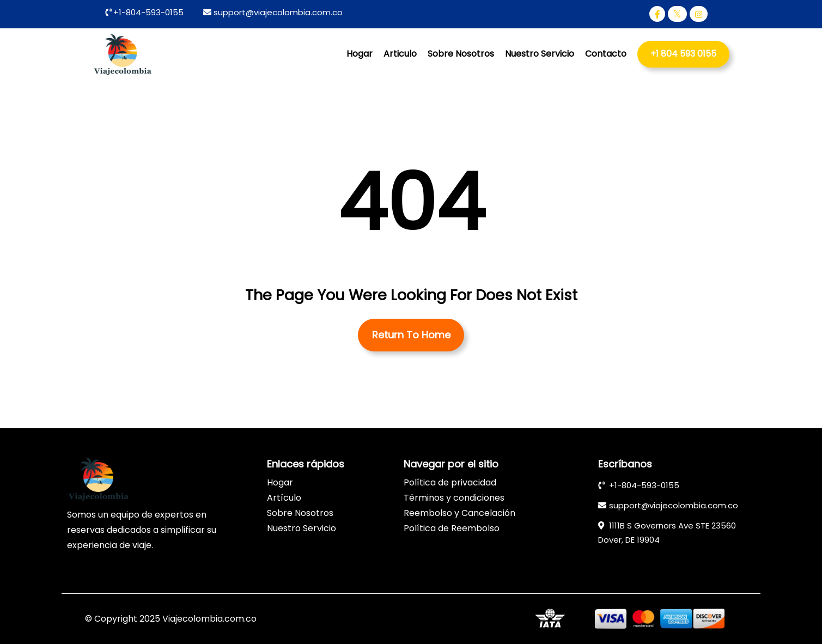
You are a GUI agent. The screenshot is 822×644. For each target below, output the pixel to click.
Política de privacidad (450, 482)
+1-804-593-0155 (147, 12)
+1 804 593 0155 (683, 54)
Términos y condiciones (454, 498)
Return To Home (411, 335)
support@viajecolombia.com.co (278, 12)
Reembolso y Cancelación (459, 513)
